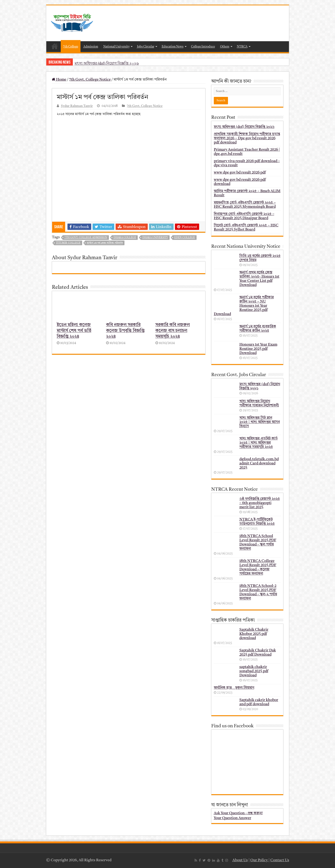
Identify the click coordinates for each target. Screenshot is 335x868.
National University (116, 47)
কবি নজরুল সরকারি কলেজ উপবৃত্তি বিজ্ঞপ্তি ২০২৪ (125, 331)
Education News (173, 47)
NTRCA (242, 47)
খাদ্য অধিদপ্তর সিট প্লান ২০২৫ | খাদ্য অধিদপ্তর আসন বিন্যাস (260, 422)
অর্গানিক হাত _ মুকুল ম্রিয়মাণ (234, 688)
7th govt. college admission (86, 238)
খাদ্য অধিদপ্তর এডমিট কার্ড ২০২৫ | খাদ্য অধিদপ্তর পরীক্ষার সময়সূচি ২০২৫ (259, 443)
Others (225, 47)
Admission (91, 47)
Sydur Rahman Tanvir (77, 106)
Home (55, 46)
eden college (185, 238)
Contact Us (280, 860)
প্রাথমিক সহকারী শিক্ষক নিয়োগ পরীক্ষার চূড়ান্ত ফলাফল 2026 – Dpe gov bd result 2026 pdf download (247, 138)
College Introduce (203, 47)
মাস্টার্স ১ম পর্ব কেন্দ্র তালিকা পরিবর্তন (105, 243)
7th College (71, 47)
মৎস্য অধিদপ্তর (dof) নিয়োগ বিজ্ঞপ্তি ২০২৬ (107, 63)
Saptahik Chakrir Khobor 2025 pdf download (254, 634)
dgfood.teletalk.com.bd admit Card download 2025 (259, 463)
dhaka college (125, 238)
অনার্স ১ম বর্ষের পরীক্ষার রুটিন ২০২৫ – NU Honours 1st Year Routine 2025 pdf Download (244, 306)
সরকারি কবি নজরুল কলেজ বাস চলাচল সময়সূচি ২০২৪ (173, 331)
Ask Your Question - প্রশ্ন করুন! (238, 813)
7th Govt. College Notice (90, 80)
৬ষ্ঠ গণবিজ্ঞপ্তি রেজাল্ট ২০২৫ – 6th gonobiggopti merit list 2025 (260, 503)
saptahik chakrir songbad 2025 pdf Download (254, 671)
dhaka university (155, 238)
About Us (240, 860)
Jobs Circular (146, 47)
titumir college (68, 243)
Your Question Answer (233, 818)
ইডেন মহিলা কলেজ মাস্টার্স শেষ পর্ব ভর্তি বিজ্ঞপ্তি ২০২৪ (74, 331)
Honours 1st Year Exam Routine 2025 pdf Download (258, 349)
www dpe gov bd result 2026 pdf (240, 173)
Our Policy (259, 860)
